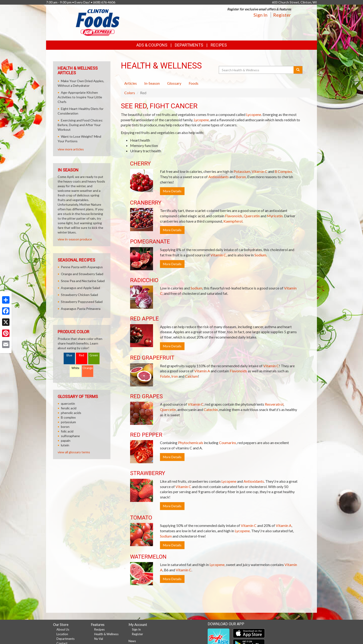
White (75, 368)
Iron (175, 376)
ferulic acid (69, 408)
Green (94, 355)
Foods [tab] (194, 83)
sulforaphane (70, 436)
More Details (172, 191)
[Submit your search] (298, 70)
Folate (165, 376)
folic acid (67, 431)
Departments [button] (189, 45)
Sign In (260, 15)
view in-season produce (75, 239)
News (132, 641)
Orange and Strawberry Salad (82, 274)
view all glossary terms (74, 452)
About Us (63, 629)
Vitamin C (260, 171)
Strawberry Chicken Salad (79, 295)
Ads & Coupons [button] (152, 45)
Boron (241, 177)
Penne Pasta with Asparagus (82, 267)
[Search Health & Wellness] (257, 70)
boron (65, 427)
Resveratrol (274, 404)
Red (81, 355)
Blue (69, 355)
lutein (65, 445)
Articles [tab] (131, 83)
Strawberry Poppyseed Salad (82, 302)
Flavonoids (234, 216)
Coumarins (228, 443)
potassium (68, 422)
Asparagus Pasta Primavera (81, 309)
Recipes (219, 45)
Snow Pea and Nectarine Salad (83, 281)
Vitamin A (202, 371)
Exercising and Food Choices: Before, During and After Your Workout (80, 125)
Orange (88, 368)
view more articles (71, 149)
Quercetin (252, 216)
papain (66, 440)
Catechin (211, 409)
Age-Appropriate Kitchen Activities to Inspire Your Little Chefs (80, 97)
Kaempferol (233, 221)
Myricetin (275, 216)
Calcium (191, 376)
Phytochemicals (191, 443)
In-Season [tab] (152, 83)
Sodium (260, 255)
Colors (130, 93)
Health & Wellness (106, 634)
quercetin (68, 403)
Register (282, 15)
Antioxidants (219, 177)
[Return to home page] (98, 22)
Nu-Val (99, 639)
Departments (66, 639)
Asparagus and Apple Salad (80, 288)
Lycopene (254, 114)
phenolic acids (71, 413)
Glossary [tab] (174, 83)
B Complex (283, 171)
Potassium (242, 171)
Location (62, 634)
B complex (68, 417)
